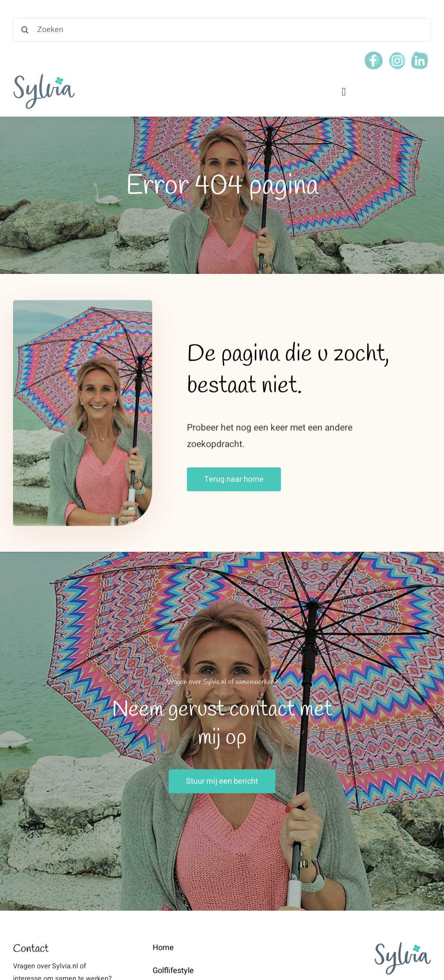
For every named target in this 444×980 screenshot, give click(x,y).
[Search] (25, 30)
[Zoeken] (222, 30)
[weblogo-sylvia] (44, 76)
